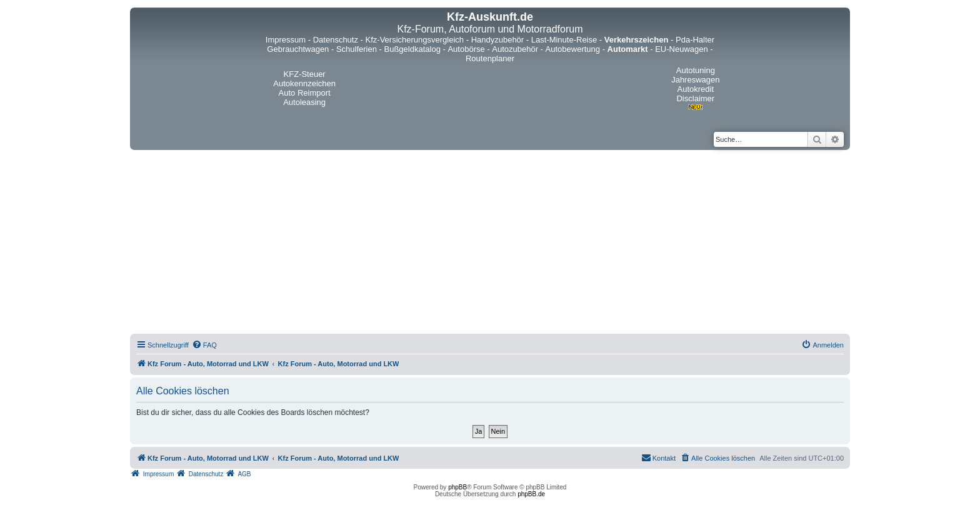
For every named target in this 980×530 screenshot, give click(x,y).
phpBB (457, 487)
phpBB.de (531, 494)
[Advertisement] (490, 244)
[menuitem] (204, 345)
